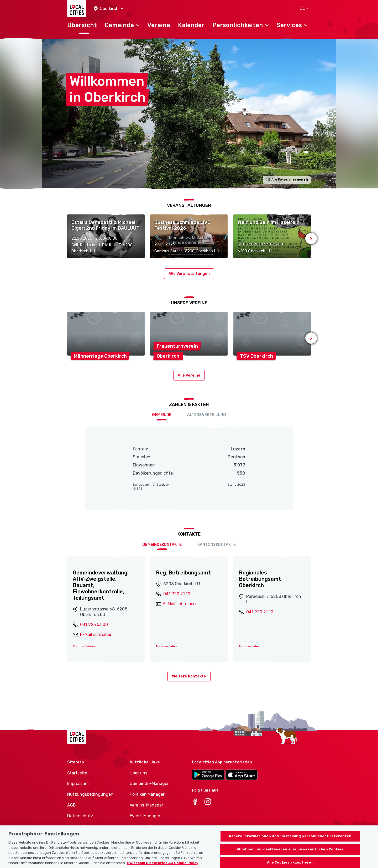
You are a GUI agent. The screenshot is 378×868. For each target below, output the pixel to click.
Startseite (77, 773)
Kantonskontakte (217, 545)
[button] (109, 9)
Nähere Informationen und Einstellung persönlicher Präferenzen (290, 843)
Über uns (138, 773)
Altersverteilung (207, 415)
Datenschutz (80, 816)
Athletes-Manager (148, 827)
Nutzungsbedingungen (90, 794)
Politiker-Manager (147, 794)
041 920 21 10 (177, 594)
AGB (72, 805)
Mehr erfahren (85, 646)
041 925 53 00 (94, 625)
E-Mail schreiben (96, 635)
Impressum (78, 784)
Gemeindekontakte (162, 545)
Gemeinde (162, 415)
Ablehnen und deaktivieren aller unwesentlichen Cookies (290, 856)
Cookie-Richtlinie (84, 827)
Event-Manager (145, 816)
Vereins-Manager (146, 805)
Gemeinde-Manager (149, 784)
